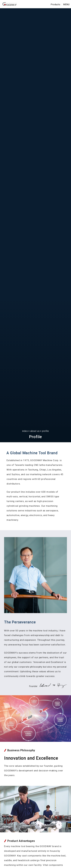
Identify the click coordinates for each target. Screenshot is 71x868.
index (25, 431)
